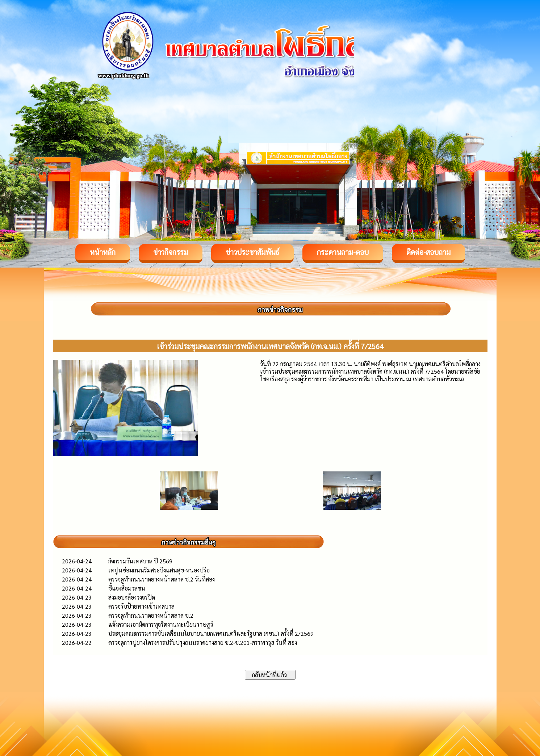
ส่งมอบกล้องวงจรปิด (132, 597)
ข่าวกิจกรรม (171, 252)
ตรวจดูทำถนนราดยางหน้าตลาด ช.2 (151, 615)
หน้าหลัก (103, 252)
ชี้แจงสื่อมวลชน (127, 588)
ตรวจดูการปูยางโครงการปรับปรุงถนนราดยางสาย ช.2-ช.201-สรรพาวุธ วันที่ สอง (203, 642)
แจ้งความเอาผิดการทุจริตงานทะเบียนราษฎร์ (161, 624)
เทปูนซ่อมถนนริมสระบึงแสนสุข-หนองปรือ (159, 570)
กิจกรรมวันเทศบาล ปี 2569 (140, 561)
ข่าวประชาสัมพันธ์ (252, 252)
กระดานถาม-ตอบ (343, 252)
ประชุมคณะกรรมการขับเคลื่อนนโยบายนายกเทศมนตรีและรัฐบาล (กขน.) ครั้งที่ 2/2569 (211, 633)
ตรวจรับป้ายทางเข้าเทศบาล (141, 606)
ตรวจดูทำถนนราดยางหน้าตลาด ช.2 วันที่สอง (162, 579)
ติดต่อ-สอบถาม (428, 252)
